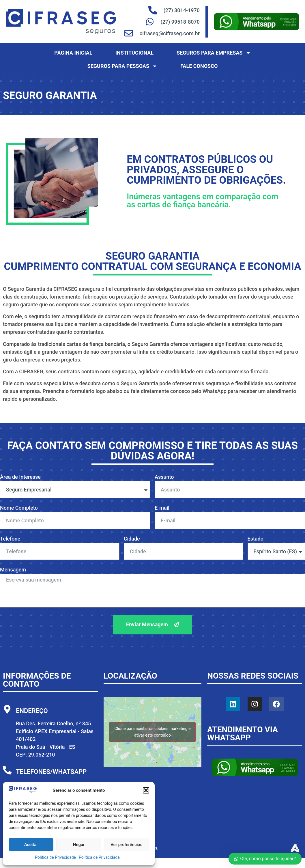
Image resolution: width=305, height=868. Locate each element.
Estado (256, 539)
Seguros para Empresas (214, 53)
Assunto (164, 477)
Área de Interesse (20, 477)
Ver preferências (126, 845)
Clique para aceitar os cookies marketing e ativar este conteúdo (153, 732)
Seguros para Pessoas (122, 66)
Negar (79, 845)
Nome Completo (19, 508)
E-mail (162, 508)
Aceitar (31, 845)
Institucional (134, 53)
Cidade (132, 539)
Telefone (10, 539)
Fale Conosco (199, 66)
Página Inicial (73, 53)
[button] (146, 790)
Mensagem (13, 570)
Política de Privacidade (55, 857)
